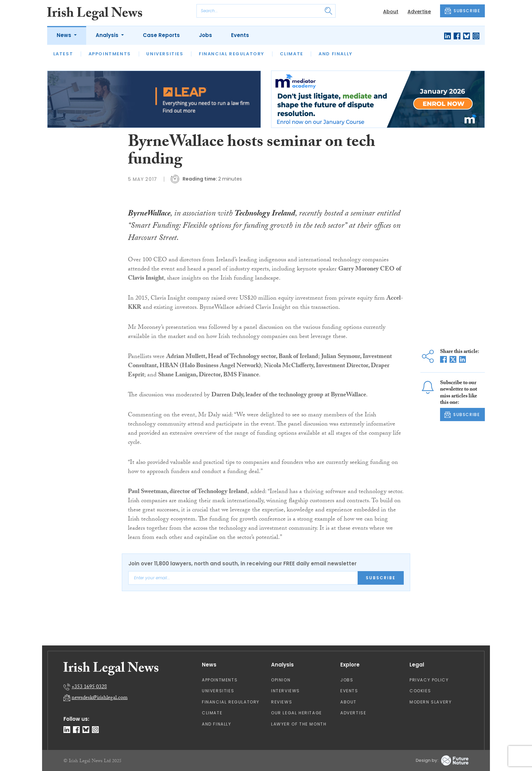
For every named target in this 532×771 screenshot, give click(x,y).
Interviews (286, 691)
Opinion (281, 680)
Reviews (282, 702)
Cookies (420, 691)
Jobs (205, 35)
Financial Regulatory (232, 54)
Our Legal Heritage (297, 713)
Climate (292, 54)
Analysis (108, 35)
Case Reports (161, 35)
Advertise (419, 12)
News (65, 35)
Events (240, 35)
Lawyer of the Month (299, 724)
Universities (165, 54)
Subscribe (381, 578)
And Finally (336, 54)
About (391, 12)
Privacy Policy (429, 680)
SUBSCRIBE (462, 11)
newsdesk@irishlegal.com (100, 698)
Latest (63, 54)
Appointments (110, 54)
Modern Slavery (431, 702)
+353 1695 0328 (89, 687)
